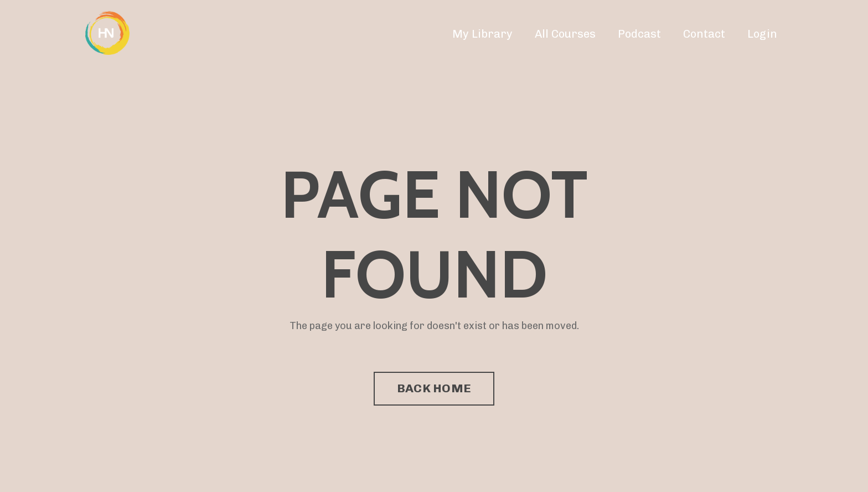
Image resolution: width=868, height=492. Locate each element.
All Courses (565, 34)
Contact (704, 34)
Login (762, 34)
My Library (482, 34)
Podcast (639, 34)
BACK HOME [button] (434, 388)
